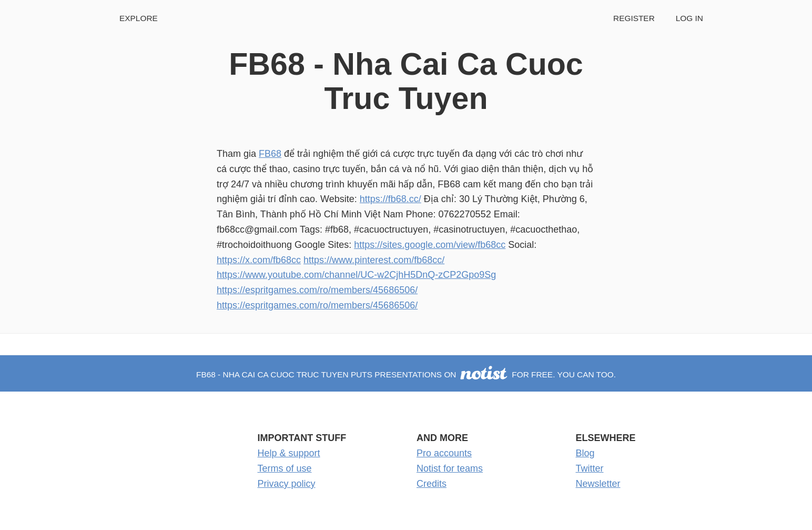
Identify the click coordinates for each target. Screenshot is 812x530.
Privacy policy (287, 484)
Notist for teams (450, 468)
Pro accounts (444, 453)
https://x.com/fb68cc (259, 260)
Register (634, 18)
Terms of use (285, 468)
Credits (432, 484)
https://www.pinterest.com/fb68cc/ (374, 260)
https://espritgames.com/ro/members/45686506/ (317, 290)
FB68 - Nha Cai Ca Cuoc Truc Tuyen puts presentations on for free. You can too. (406, 374)
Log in (689, 18)
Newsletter (598, 484)
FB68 (270, 154)
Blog (585, 453)
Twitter (590, 468)
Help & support (289, 453)
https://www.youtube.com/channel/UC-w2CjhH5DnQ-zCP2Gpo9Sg (356, 275)
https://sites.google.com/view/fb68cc (430, 245)
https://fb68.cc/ (390, 199)
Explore (139, 18)
